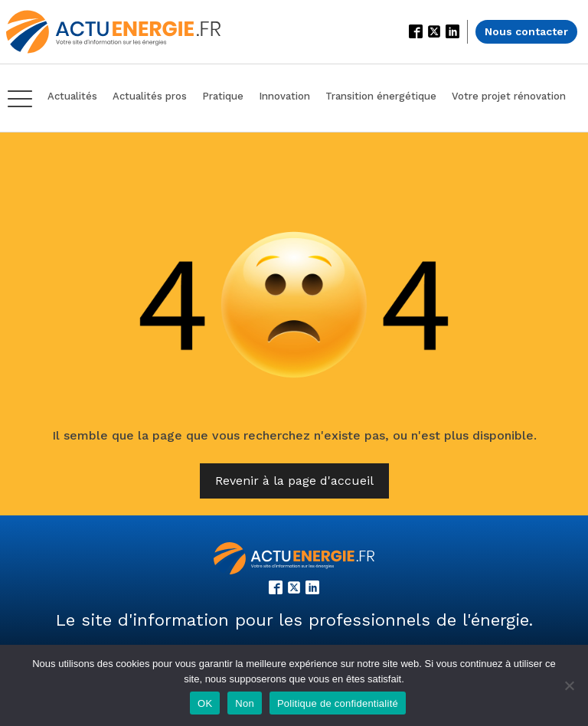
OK (205, 703)
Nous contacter (526, 31)
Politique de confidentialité (338, 703)
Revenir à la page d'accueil (294, 481)
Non (245, 703)
